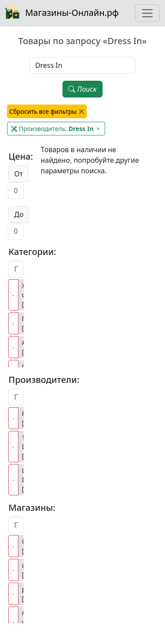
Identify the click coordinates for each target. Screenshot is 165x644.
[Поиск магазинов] (16, 525)
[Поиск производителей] (16, 397)
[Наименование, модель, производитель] (82, 65)
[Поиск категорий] (16, 269)
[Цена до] (16, 231)
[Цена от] (16, 191)
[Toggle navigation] (147, 13)
